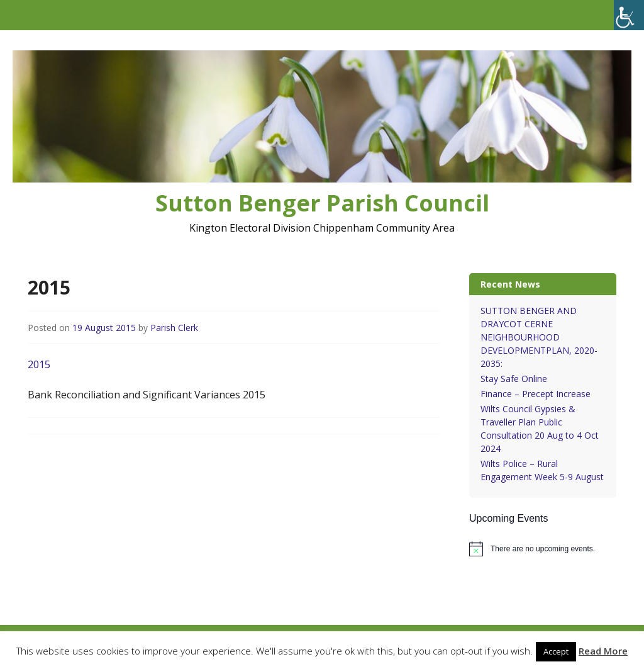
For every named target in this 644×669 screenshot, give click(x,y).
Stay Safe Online (514, 379)
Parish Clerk (174, 328)
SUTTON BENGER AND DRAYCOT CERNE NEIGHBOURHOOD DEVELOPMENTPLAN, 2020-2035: (539, 337)
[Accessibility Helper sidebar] (629, 15)
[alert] (543, 549)
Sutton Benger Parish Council (322, 203)
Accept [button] (556, 651)
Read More (603, 651)
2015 (39, 364)
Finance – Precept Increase (536, 394)
